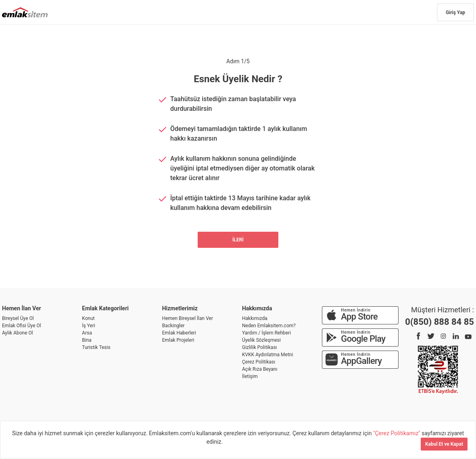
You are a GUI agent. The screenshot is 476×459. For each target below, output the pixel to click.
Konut (88, 318)
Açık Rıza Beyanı (260, 369)
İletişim (250, 376)
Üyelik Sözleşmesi (261, 340)
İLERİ (238, 240)
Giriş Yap (455, 12)
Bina (87, 340)
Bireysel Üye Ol (18, 318)
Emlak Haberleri (179, 333)
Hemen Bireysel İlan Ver (188, 318)
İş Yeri (89, 326)
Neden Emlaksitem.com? (269, 326)
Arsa (87, 333)
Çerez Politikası (259, 362)
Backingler (173, 326)
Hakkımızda (255, 318)
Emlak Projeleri (178, 340)
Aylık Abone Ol (18, 333)
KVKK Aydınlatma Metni (267, 355)
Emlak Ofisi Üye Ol (22, 326)
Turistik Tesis (96, 347)
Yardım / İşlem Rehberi (266, 333)
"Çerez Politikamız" (397, 433)
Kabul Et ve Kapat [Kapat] (444, 444)
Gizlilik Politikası (260, 347)
